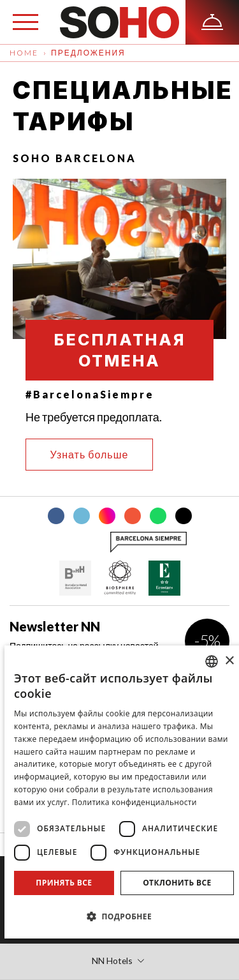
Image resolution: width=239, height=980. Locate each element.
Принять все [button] (64, 883)
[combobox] (212, 661)
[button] (124, 916)
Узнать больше (90, 454)
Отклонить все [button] (177, 883)
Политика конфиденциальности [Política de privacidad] (134, 802)
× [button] (229, 661)
